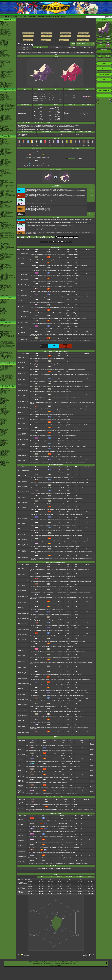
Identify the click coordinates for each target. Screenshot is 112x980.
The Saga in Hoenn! (5, 99)
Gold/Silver (3, 262)
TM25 (19, 385)
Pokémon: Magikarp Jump (6, 177)
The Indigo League (4, 95)
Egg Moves (92, 44)
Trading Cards (8, 386)
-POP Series (3, 436)
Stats (88, 44)
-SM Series (3, 421)
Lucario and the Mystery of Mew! (7, 336)
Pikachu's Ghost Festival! (6, 373)
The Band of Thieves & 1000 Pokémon (6, 192)
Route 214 (35, 200)
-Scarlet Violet (3, 419)
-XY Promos (3, 435)
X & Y (1, 185)
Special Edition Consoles (6, 285)
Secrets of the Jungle (5, 359)
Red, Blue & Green (4, 270)
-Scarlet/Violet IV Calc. (5, 61)
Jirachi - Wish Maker (5, 333)
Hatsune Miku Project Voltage (7, 71)
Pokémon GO (3, 147)
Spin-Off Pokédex (4, 55)
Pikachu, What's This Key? (6, 382)
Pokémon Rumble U (5, 209)
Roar (23, 569)
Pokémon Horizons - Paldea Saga (8, 109)
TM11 (19, 580)
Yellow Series (3, 307)
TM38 (19, 634)
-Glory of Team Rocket (5, 447)
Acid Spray (24, 274)
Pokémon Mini (3, 266)
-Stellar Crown (3, 409)
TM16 (19, 362)
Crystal (2, 263)
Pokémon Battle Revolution (6, 232)
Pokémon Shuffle (4, 193)
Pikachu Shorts (8, 363)
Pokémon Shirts (4, 79)
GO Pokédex (41, 16)
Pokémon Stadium (4, 276)
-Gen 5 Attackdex (4, 46)
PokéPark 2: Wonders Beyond (7, 212)
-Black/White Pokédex (5, 29)
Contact (20, 16)
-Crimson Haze (3, 457)
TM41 (19, 640)
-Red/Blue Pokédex (4, 25)
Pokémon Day (3, 76)
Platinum (2, 223)
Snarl (23, 461)
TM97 (19, 727)
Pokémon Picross (4, 197)
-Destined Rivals (4, 405)
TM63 (19, 673)
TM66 (19, 689)
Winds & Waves (4, 139)
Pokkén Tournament (5, 199)
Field (80, 158)
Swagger (24, 710)
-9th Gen (2, 63)
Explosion (24, 339)
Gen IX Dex (25, 47)
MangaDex (3, 301)
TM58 (19, 429)
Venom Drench (23, 333)
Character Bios (3, 94)
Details (91, 190)
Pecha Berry (28, 157)
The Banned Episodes (5, 112)
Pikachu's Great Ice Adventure (7, 376)
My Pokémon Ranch (5, 240)
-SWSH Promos (4, 433)
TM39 (19, 413)
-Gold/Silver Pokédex (5, 26)
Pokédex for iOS (4, 220)
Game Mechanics (4, 60)
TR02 (19, 471)
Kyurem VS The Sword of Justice (7, 346)
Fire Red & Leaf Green (5, 244)
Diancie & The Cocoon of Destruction (6, 351)
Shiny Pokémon (4, 113)
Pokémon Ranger (4, 253)
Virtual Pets (3, 289)
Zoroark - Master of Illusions (6, 342)
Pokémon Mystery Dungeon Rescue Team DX (6, 163)
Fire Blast (24, 481)
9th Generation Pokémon (6, 86)
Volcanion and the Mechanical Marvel (7, 354)
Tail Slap (24, 455)
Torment (24, 640)
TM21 (19, 368)
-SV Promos (3, 431)
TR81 (19, 540)
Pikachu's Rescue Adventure (6, 366)
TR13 (19, 476)
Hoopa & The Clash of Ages (6, 352)
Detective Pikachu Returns (6, 153)
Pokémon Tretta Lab (5, 208)
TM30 (19, 613)
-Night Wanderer (4, 455)
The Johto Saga (4, 98)
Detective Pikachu (4, 180)
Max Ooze (20, 835)
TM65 (19, 434)
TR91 (19, 551)
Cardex (2, 58)
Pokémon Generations (5, 115)
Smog (19, 749)
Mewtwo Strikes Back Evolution (7, 358)
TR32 (19, 513)
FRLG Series (3, 310)
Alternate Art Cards (4, 394)
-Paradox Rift (3, 415)
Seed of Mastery (41, 165)
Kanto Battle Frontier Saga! (6, 100)
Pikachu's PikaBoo (4, 369)
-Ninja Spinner (3, 438)
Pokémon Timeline (4, 67)
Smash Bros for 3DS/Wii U (6, 201)
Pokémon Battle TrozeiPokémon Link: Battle (7, 189)
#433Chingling (27, 955)
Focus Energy (25, 285)
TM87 (19, 710)
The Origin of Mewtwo (5, 326)
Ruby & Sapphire (4, 243)
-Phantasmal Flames (5, 400)
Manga (8, 297)
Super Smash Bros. (4, 279)
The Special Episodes (5, 111)
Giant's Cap (42, 189)
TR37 (19, 524)
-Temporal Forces (4, 413)
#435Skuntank (85, 955)
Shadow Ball (25, 518)
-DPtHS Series (3, 425)
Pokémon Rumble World (5, 195)
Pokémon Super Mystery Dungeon (8, 196)
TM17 (19, 591)
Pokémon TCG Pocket (5, 154)
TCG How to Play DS (5, 219)
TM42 (19, 645)
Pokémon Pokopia (4, 145)
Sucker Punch (25, 311)
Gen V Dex (87, 47)
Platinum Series (4, 314)
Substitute (24, 486)
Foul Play (24, 540)
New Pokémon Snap (5, 167)
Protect (24, 385)
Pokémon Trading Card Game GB (8, 278)
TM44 (19, 650)
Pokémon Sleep (4, 151)
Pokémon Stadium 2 (5, 264)
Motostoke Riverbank (59, 190)
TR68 (19, 534)
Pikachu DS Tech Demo (5, 256)
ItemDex (2, 51)
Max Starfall (21, 841)
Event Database (4, 84)
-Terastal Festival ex (5, 450)
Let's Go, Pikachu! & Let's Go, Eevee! (7, 174)
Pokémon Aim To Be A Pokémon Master (7, 107)
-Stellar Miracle (3, 454)
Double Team (25, 618)
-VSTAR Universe (4, 460)
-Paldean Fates (3, 414)
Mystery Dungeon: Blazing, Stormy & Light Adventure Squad (8, 228)
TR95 (19, 557)
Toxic (23, 306)
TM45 (19, 656)
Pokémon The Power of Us (6, 357)
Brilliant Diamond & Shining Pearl (7, 157)
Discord (26, 16)
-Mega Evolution (4, 402)
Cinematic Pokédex (4, 59)
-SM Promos (3, 434)
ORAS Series (3, 319)
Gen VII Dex (56, 47)
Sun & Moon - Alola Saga (6, 104)
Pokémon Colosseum (5, 247)
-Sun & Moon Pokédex (5, 31)
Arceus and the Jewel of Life (6, 341)
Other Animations (4, 126)
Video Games (8, 136)
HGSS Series (3, 315)
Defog (23, 727)
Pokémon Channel (4, 250)
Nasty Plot (24, 534)
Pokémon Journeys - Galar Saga (7, 105)
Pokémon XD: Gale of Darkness (7, 248)
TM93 (19, 721)
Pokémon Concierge (5, 128)
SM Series (2, 320)
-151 (1, 416)
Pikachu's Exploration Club (6, 375)
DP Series (2, 313)
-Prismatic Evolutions (5, 407)
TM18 (19, 597)
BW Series (2, 316)
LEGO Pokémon (4, 78)
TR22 (19, 492)
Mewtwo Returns (4, 330)
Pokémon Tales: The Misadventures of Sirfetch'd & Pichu (7, 131)
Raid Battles (3, 395)
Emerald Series (4, 312)
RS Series (2, 309)
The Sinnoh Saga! (4, 101)
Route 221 (41, 200)
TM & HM (60, 242)
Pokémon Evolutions (5, 117)
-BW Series (3, 424)
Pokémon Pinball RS (5, 252)
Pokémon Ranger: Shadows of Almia (7, 236)
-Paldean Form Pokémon (6, 88)
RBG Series (3, 306)
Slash (19, 770)
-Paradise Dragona (4, 452)
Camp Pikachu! (3, 370)
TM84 (19, 455)
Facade (24, 413)
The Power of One (4, 328)
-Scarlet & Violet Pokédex (6, 38)
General (73, 44)
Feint (23, 264)
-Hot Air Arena (3, 448)
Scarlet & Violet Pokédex (53, 16)
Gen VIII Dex (40, 47)
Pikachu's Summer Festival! (6, 372)
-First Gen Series (4, 428)
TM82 (19, 705)
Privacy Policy (61, 962)
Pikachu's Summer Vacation (6, 365)
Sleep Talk (24, 502)
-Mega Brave (3, 442)
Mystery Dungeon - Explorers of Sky (7, 234)
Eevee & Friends (4, 381)
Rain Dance (25, 402)
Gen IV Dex (25, 49)
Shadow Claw (24, 434)
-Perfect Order (3, 398)
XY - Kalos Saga (4, 103)
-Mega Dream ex (4, 440)
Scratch (23, 258)
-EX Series (2, 426)
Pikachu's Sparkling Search (6, 377)
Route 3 (28, 189)
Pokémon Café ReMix (5, 148)
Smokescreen (25, 269)
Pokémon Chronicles (5, 110)
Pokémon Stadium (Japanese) (7, 275)
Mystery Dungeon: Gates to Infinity (8, 210)
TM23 (19, 374)
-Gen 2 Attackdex (4, 42)
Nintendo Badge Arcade (5, 202)
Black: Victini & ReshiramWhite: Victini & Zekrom (7, 344)
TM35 (19, 624)
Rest (23, 368)
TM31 (19, 396)
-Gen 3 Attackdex (4, 44)
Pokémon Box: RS (4, 251)
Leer (19, 744)
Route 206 (28, 200)
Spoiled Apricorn (41, 157)
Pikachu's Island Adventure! (6, 374)
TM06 (19, 575)
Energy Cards (3, 393)
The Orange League (5, 96)
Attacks (84, 44)
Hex (23, 450)
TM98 (19, 733)
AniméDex (2, 93)
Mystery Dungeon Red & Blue (7, 254)
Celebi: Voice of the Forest (6, 331)
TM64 (19, 678)
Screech (24, 301)
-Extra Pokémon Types (5, 390)
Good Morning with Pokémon (7, 125)
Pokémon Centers (4, 68)
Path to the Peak (4, 122)
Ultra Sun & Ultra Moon (5, 172)
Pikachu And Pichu (4, 367)
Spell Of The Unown (5, 329)
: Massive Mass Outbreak (38, 210)
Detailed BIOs (3, 303)
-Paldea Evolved (4, 418)
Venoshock (24, 296)
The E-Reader (3, 259)
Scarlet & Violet (3, 142)
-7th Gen (2, 66)
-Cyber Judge (3, 459)
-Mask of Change (4, 456)
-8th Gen (2, 65)
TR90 (19, 545)
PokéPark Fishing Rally (5, 258)
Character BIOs (4, 302)
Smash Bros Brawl (4, 241)
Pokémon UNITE (4, 150)
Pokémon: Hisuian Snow (6, 119)
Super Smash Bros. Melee (6, 268)
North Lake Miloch (51, 189)
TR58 (19, 529)
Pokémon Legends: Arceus (6, 158)
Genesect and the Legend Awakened (6, 348)
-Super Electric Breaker (5, 451)
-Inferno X (2, 441)
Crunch (24, 513)
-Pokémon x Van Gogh (5, 75)
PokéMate (2, 260)
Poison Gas (24, 253)
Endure (24, 497)
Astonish (20, 760)
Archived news (3, 23)
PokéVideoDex (3, 124)
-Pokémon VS (3, 461)
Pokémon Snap (4, 273)
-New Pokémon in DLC (5, 87)
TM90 (19, 715)
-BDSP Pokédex (4, 35)
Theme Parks (3, 80)
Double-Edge (21, 754)
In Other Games (4, 283)
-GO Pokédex (3, 37)
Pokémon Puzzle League (6, 272)
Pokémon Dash (4, 249)
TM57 (19, 423)
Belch (23, 327)
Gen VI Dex (71, 47)
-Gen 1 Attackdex (4, 41)
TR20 (19, 486)
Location (78, 44)
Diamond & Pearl (4, 222)
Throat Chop (25, 557)
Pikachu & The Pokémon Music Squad (7, 384)
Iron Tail (24, 508)
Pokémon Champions (5, 144)
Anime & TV (8, 90)
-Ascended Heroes (4, 399)
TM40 (19, 418)
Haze (19, 765)
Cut (23, 721)
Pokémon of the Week (5, 62)
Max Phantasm (22, 830)
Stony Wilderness (80, 190)
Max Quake (21, 846)
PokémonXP (3, 70)
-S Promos (2, 465)
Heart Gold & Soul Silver (6, 224)
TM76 (19, 445)
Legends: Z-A (3, 143)
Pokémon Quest (4, 181)
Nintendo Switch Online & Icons (7, 291)
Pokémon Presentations (5, 77)
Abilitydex (2, 54)
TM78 (19, 694)
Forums (15, 16)
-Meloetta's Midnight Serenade (7, 347)
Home (10, 16)
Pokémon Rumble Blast (5, 213)
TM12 (19, 585)
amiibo (2, 290)
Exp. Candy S (28, 165)
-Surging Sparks (4, 408)
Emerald (2, 245)
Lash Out (20, 809)
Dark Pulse (25, 529)
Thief (23, 374)
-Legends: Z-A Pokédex (5, 39)
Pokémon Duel (3, 200)
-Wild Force (3, 458)
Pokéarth (63, 16)
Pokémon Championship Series (7, 69)
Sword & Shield (4, 156)
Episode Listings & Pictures (6, 92)
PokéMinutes (3, 123)
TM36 (19, 629)
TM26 (19, 390)
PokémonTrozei (4, 255)
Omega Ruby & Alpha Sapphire (7, 186)
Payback (24, 423)
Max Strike (20, 825)
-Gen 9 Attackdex (4, 50)
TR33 (19, 518)
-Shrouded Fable (4, 410)
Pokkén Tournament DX (5, 179)
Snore (23, 380)
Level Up (52, 242)
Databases (8, 19)
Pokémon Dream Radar (5, 207)
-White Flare (3, 404)
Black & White (3, 205)
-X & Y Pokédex (4, 30)
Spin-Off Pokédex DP (5, 56)
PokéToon (2, 121)
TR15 (19, 481)
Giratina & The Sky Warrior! (6, 340)
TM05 (19, 569)
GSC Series (3, 308)
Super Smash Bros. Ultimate (6, 182)
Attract (24, 396)
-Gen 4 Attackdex (4, 45)
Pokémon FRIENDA (5, 295)
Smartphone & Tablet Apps (6, 287)
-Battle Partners (4, 449)
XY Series (2, 318)
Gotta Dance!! (3, 371)
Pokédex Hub (33, 16)
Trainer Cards (3, 392)
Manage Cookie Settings (73, 962)
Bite (22, 290)
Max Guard (21, 862)
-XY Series (2, 423)
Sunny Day (25, 408)
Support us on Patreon (56, 966)
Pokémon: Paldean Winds (6, 120)
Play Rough (25, 545)
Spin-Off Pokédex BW (5, 57)
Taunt (23, 524)
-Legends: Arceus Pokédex (6, 36)
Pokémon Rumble (4, 227)
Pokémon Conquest (4, 211)
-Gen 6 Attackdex (4, 47)
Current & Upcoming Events (6, 83)
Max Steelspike (22, 857)
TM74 (19, 439)
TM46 (19, 662)
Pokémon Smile (4, 165)
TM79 (19, 699)
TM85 (19, 461)
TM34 (19, 408)
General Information (5, 299)
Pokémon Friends (4, 146)
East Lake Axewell (40, 190)
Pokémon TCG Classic (5, 396)
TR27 (19, 502)
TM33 (19, 402)
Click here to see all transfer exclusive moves (56, 869)
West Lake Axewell (31, 192)
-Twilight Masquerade (5, 412)
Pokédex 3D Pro (4, 216)
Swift (23, 418)
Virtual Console (3, 284)
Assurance (25, 429)
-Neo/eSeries (3, 427)
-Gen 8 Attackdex (4, 49)
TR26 (19, 497)
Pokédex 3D (3, 214)
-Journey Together (4, 406)
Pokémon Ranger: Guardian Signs (8, 226)
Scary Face (25, 390)
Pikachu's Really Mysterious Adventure (6, 379)
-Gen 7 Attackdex (4, 48)
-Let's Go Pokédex (4, 33)
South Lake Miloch (62, 189)
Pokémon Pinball (4, 274)
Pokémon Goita (4, 293)
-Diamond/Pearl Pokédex (6, 28)
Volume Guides (3, 305)
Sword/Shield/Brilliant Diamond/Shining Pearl (36, 237)
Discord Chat (3, 82)
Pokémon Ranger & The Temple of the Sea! (8, 337)
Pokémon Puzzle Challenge (6, 265)
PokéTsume (3, 134)
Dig (23, 357)
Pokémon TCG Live (4, 169)
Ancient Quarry (41, 208)
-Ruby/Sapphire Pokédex (6, 27)
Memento (24, 317)
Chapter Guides (4, 304)
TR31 (19, 508)
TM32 (19, 618)
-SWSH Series (3, 420)
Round (24, 445)
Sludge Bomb (25, 492)
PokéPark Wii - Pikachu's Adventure (6, 231)
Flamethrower (25, 471)
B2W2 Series (3, 317)
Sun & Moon (3, 171)
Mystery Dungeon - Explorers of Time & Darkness (7, 238)
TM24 (19, 380)
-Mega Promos (3, 430)
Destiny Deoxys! (4, 335)
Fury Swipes (25, 280)
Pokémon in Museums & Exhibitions (6, 73)
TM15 (19, 357)
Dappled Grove (34, 189)
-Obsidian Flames (4, 417)
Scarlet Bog (40, 207)
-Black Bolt (2, 403)
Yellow (2, 271)
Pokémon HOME (4, 159)
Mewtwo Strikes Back (5, 327)
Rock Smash (25, 733)
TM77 (19, 450)
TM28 (19, 608)
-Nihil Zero (2, 439)
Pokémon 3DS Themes (5, 286)
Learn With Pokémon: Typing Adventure (6, 217)
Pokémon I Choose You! (5, 356)
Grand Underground (50, 200)
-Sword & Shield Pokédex (6, 34)
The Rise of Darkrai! (5, 339)
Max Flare (20, 819)
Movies (8, 322)
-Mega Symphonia (4, 444)
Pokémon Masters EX (5, 149)
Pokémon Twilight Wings (6, 116)
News (1, 21)
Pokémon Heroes (4, 332)
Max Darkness (21, 851)
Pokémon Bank (3, 187)
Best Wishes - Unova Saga (6, 102)
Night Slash (24, 322)
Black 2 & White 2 (4, 206)
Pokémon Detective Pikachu (6, 361)
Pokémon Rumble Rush (5, 178)
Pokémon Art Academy (5, 190)
